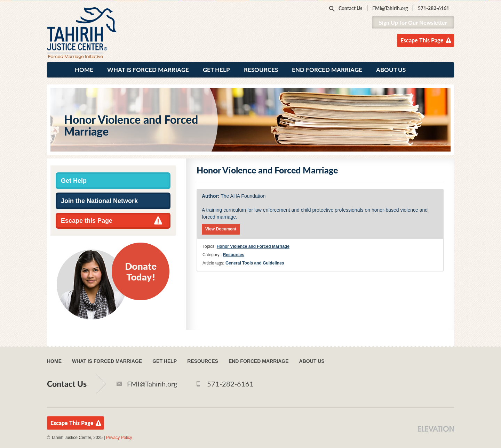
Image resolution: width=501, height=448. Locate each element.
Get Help (216, 70)
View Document (221, 229)
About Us (391, 70)
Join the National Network (99, 201)
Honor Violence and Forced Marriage (253, 246)
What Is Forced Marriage (148, 70)
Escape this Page (87, 221)
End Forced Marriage (327, 70)
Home (84, 70)
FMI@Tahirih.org (390, 8)
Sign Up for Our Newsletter (413, 22)
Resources (261, 70)
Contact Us (350, 8)
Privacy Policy (119, 438)
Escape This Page (422, 40)
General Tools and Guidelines (255, 263)
